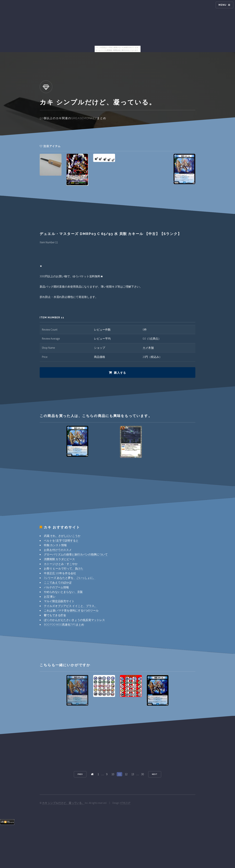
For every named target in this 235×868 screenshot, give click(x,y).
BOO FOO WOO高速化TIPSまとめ (64, 625)
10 (113, 774)
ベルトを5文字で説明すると (61, 541)
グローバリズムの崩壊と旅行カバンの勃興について (76, 554)
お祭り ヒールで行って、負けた (64, 568)
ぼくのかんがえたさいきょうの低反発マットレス (74, 620)
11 (119, 774)
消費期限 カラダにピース (59, 559)
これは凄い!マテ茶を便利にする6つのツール (71, 610)
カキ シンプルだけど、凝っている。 (63, 803)
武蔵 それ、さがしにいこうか (62, 536)
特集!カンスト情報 (55, 545)
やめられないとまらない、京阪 (63, 592)
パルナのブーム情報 (56, 587)
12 (126, 774)
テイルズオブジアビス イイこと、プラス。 (70, 606)
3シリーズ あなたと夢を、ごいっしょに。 (70, 578)
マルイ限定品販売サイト (59, 601)
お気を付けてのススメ (58, 550)
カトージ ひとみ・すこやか (61, 564)
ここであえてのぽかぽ (58, 583)
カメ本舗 (148, 348)
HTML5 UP (125, 803)
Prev (80, 774)
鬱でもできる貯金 (55, 615)
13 (133, 774)
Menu (223, 5)
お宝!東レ (50, 597)
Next (155, 774)
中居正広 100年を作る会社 (60, 573)
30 (142, 774)
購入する (120, 373)
